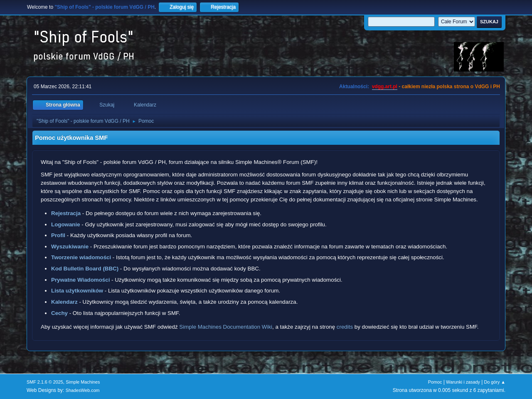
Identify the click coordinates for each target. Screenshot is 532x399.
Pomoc (435, 382)
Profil (58, 235)
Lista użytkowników (77, 291)
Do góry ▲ (495, 382)
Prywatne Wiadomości (80, 280)
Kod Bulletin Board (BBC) (85, 269)
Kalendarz (64, 302)
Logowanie (66, 224)
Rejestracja (66, 213)
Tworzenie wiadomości (81, 257)
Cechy (59, 313)
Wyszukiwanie (70, 247)
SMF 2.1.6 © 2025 (45, 382)
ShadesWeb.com (83, 390)
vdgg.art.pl (385, 87)
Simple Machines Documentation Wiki (226, 327)
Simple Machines (83, 382)
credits (345, 327)
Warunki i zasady (463, 382)
